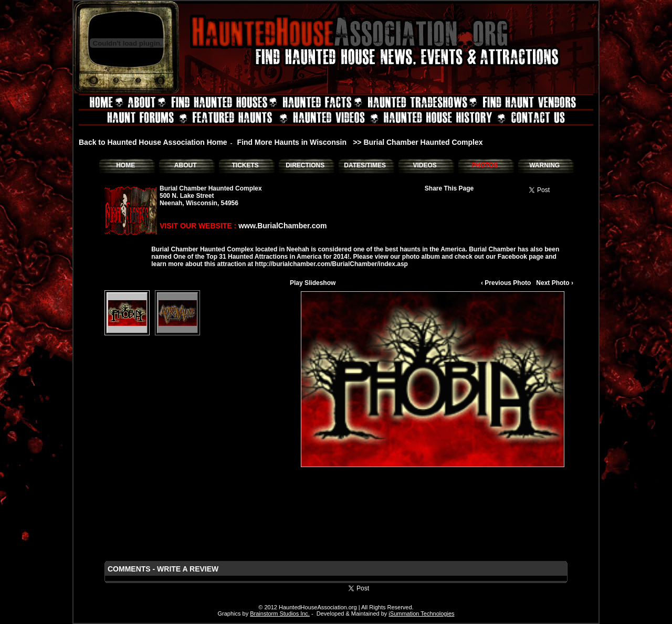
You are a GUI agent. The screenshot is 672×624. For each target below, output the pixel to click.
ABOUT (186, 165)
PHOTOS (485, 165)
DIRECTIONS (305, 165)
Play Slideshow (313, 283)
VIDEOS (424, 165)
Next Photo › (555, 283)
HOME (125, 165)
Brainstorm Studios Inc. (280, 614)
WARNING (544, 165)
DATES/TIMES (365, 165)
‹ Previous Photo (506, 283)
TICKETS (245, 165)
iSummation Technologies (421, 614)
